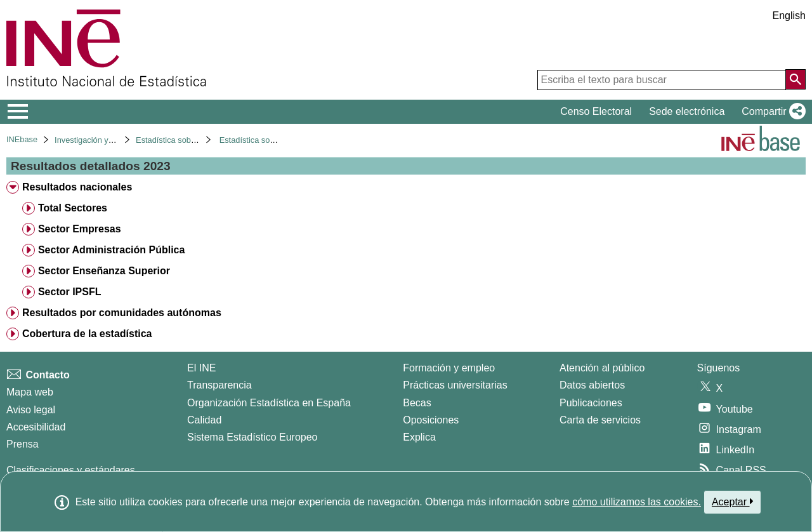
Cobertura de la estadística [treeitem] (87, 334)
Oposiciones (431, 420)
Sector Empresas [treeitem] (80, 229)
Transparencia (219, 385)
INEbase (22, 139)
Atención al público (602, 368)
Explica (419, 437)
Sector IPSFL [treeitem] (70, 292)
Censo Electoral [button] (596, 111)
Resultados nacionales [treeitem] (77, 187)
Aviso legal (31, 410)
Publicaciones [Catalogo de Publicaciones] (591, 403)
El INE (201, 368)
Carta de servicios (600, 420)
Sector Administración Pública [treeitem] (111, 250)
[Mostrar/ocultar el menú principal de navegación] (18, 112)
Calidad (204, 420)
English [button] (789, 16)
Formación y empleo (449, 368)
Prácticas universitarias (455, 385)
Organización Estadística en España (269, 403)
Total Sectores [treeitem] (73, 208)
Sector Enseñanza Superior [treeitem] (104, 271)
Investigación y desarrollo (100, 140)
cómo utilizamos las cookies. (637, 502)
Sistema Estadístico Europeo (252, 437)
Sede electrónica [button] (687, 111)
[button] (771, 112)
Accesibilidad (36, 427)
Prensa (23, 444)
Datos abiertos (592, 385)
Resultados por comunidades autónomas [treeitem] (122, 313)
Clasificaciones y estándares (71, 470)
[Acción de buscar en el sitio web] (796, 79)
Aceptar (732, 502)
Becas (417, 403)
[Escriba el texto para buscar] (662, 80)
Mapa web (30, 392)
